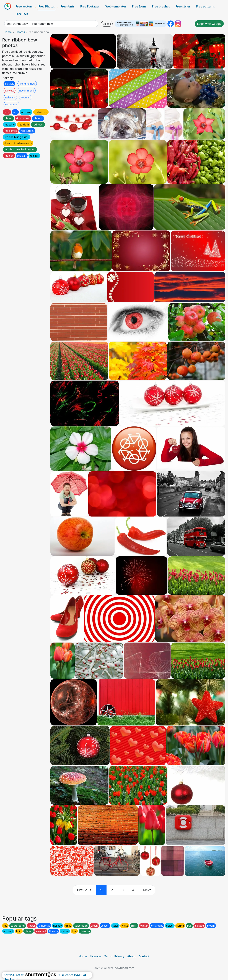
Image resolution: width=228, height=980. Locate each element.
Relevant (10, 97)
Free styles (183, 6)
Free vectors (24, 6)
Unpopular (11, 104)
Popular (25, 97)
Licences (96, 956)
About (131, 956)
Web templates (116, 6)
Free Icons (139, 6)
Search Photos (16, 24)
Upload (107, 24)
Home (8, 32)
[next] (147, 890)
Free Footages (90, 6)
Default (9, 84)
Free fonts (68, 6)
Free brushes (161, 6)
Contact (144, 956)
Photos (20, 32)
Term (108, 956)
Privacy (119, 956)
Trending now (27, 84)
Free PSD (22, 14)
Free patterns (205, 6)
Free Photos (46, 6)
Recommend (27, 91)
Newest (10, 91)
